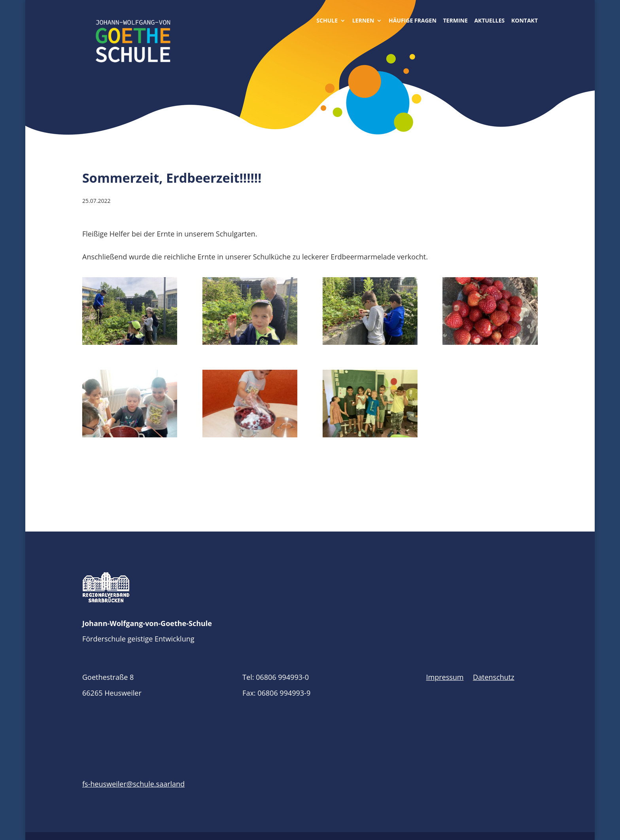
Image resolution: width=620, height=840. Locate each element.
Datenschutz (494, 677)
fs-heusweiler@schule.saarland (133, 784)
